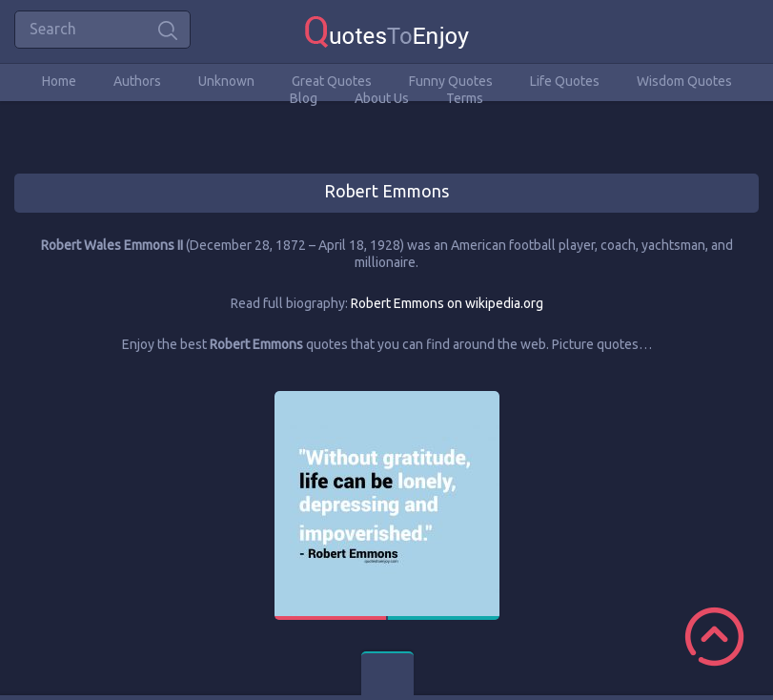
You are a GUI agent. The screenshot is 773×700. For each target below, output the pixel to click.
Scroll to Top (714, 637)
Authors (137, 81)
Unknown (226, 81)
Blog (304, 98)
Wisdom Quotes (684, 81)
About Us (382, 98)
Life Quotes (565, 81)
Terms (465, 98)
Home (59, 81)
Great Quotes (332, 81)
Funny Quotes (451, 81)
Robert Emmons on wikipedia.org (447, 303)
